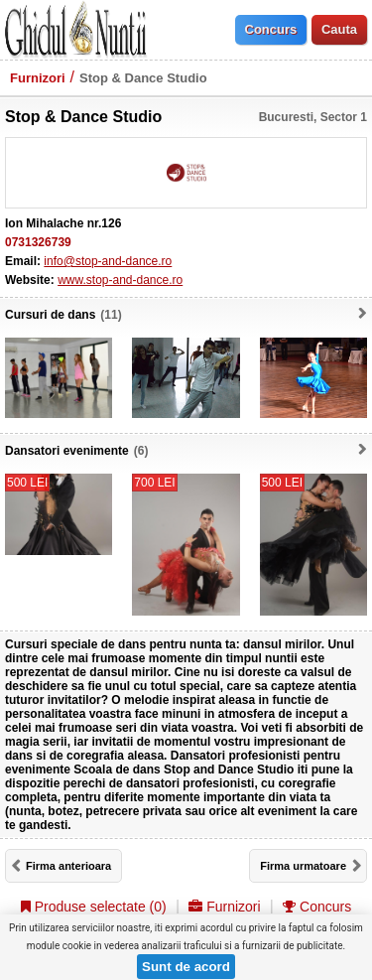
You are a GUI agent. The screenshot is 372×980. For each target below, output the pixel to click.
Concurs (317, 907)
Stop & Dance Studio (143, 78)
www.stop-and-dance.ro (120, 280)
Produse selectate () (94, 907)
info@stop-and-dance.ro (108, 261)
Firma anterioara (68, 866)
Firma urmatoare (303, 866)
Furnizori (38, 78)
